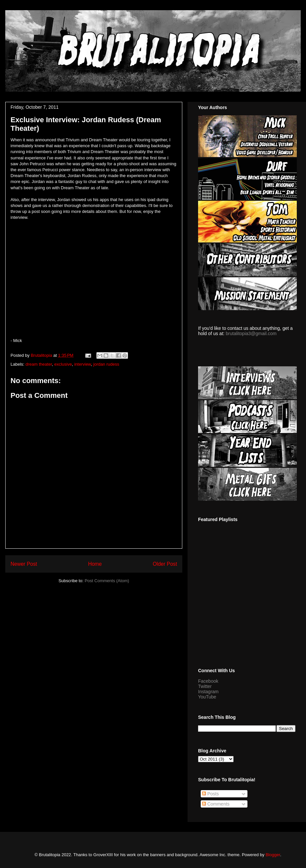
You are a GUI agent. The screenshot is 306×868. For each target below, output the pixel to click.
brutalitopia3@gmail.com (251, 333)
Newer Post (24, 564)
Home (95, 564)
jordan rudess (106, 364)
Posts (210, 794)
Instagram (208, 692)
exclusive (63, 364)
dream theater (39, 364)
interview (83, 364)
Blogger (273, 855)
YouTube (207, 697)
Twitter (205, 686)
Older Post (165, 564)
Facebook (208, 681)
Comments (216, 804)
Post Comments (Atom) (107, 581)
